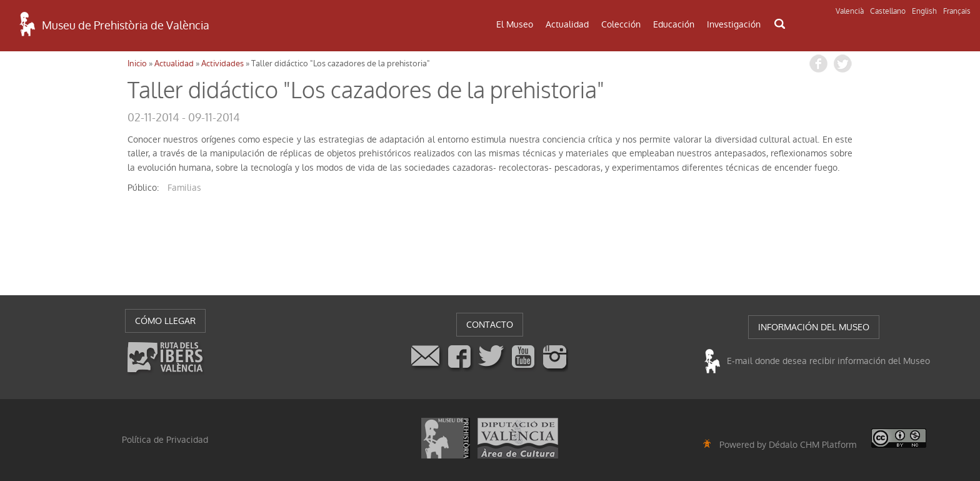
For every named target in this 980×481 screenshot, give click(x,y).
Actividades (222, 63)
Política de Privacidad (165, 440)
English (924, 11)
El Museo (515, 24)
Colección (621, 24)
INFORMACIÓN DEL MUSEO (814, 327)
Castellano (888, 11)
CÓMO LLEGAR (165, 321)
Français (957, 11)
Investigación (734, 24)
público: (143, 188)
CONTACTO (490, 325)
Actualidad (567, 24)
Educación (674, 24)
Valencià (850, 11)
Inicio (137, 63)
